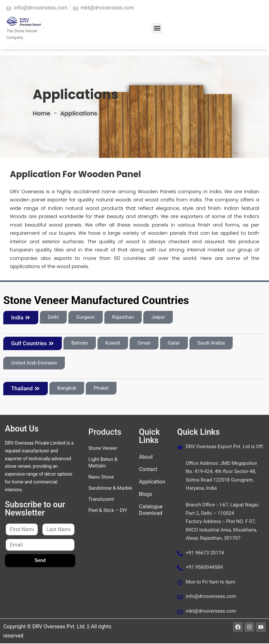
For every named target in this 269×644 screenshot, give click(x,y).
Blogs (145, 495)
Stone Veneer (103, 449)
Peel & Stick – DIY (108, 511)
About (146, 458)
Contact (148, 470)
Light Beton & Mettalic (103, 463)
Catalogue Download (151, 510)
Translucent (101, 500)
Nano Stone (101, 478)
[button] (157, 28)
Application (152, 482)
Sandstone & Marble (110, 489)
